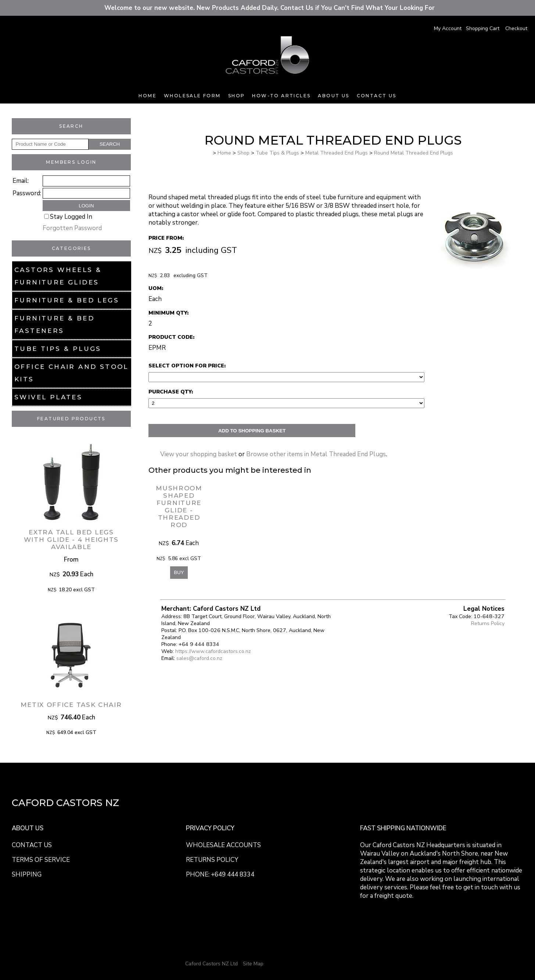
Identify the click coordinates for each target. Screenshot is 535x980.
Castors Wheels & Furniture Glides (58, 276)
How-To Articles (281, 96)
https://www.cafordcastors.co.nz (213, 651)
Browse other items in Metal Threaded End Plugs (316, 454)
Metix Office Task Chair (71, 705)
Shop (237, 96)
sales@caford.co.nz (199, 658)
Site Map (253, 964)
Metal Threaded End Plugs (337, 153)
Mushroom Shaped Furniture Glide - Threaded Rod (179, 507)
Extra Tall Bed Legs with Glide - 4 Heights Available (71, 540)
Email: (21, 181)
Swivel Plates (48, 397)
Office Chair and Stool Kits (71, 373)
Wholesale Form (192, 96)
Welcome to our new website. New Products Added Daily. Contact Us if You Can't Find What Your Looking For (268, 8)
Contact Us (377, 96)
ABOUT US (28, 828)
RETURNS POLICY (212, 860)
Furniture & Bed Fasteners (54, 324)
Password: (27, 193)
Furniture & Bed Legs (67, 300)
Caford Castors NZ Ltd (211, 964)
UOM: (156, 288)
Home (148, 96)
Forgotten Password (72, 228)
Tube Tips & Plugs (58, 349)
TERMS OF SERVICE (41, 860)
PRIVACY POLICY (210, 828)
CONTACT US (32, 845)
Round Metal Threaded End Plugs (414, 153)
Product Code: (171, 337)
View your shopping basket (199, 454)
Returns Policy (488, 623)
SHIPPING (27, 874)
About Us (333, 96)
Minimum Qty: (168, 313)
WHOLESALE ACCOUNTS (223, 845)
